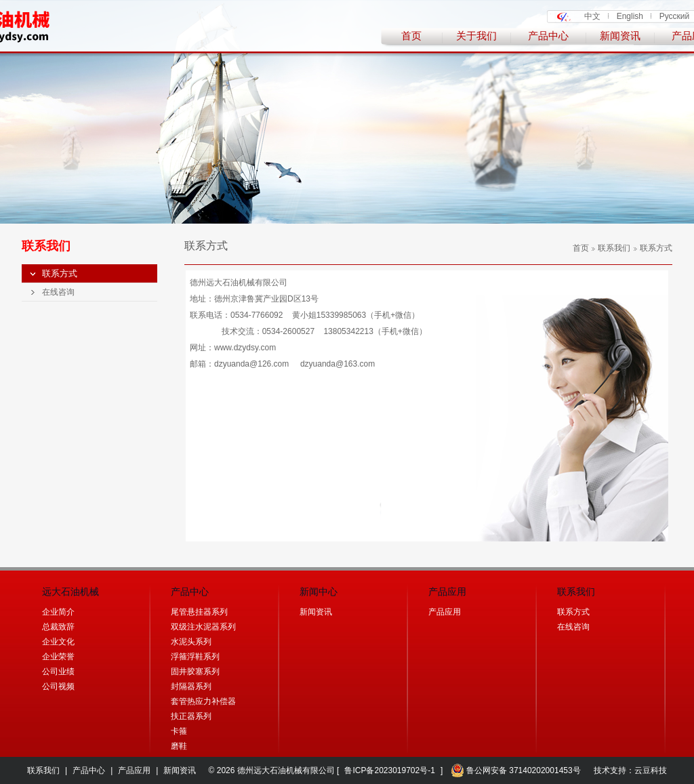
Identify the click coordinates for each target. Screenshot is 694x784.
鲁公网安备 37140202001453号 (516, 770)
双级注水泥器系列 (203, 627)
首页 (411, 36)
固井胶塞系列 (195, 672)
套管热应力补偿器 (203, 701)
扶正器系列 (191, 716)
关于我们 (476, 36)
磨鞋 (179, 746)
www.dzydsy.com (245, 348)
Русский (675, 16)
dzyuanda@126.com (251, 364)
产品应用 (445, 612)
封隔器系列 (191, 686)
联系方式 (60, 273)
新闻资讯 (620, 36)
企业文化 (58, 642)
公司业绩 (58, 672)
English (630, 16)
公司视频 (58, 686)
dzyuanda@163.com (338, 364)
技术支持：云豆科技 (630, 770)
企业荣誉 (58, 657)
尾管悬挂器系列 (199, 612)
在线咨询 (58, 292)
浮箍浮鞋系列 (195, 657)
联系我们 (611, 248)
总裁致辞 (58, 627)
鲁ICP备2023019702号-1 (389, 770)
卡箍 (179, 731)
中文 (592, 16)
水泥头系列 (191, 642)
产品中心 (548, 36)
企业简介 (58, 612)
